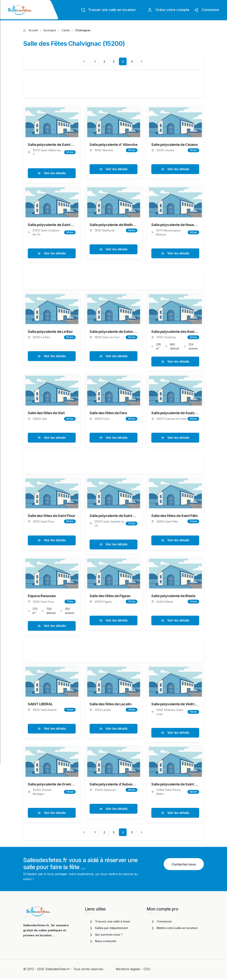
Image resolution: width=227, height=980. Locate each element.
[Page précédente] (85, 61)
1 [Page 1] (95, 62)
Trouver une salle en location (108, 10)
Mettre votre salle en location (174, 930)
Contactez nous (184, 866)
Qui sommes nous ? (106, 936)
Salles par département (108, 930)
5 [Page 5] (132, 62)
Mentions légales (128, 971)
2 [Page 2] (104, 62)
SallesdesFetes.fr (58, 971)
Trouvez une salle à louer (109, 923)
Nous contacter (103, 943)
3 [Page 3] (114, 62)
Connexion (206, 10)
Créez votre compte (168, 10)
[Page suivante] (142, 61)
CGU (147, 971)
